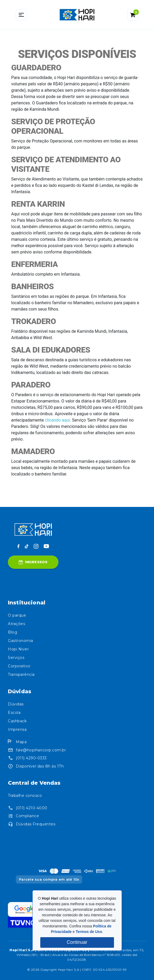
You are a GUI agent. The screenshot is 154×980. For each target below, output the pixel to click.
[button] (133, 15)
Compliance (27, 816)
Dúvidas (16, 704)
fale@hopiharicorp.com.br (41, 750)
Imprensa (17, 729)
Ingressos (33, 562)
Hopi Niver (18, 649)
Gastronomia (21, 641)
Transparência (21, 674)
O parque (17, 615)
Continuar (77, 942)
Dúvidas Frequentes (36, 824)
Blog (13, 632)
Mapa (21, 742)
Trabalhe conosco (25, 796)
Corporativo (19, 666)
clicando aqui (57, 420)
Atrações (16, 624)
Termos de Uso (89, 932)
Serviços (16, 658)
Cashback (17, 721)
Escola (14, 713)
